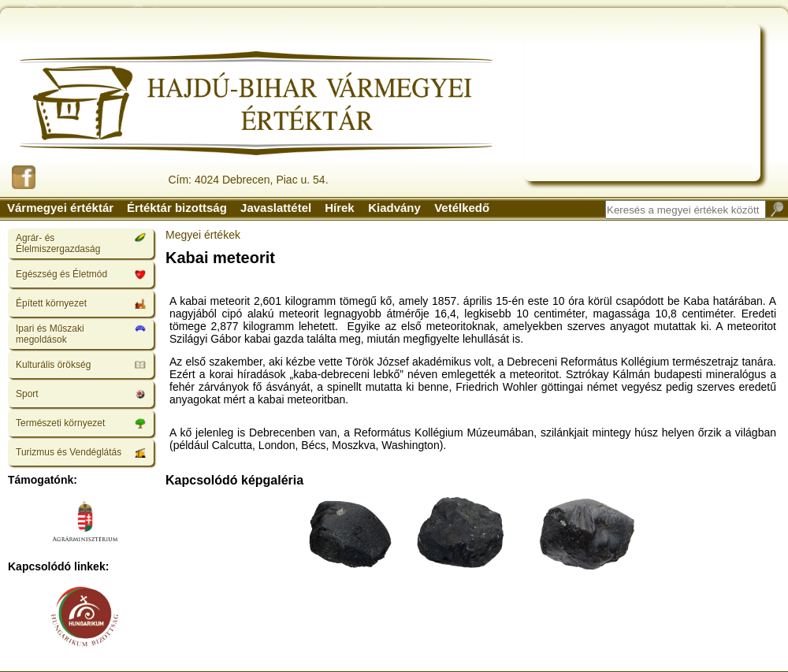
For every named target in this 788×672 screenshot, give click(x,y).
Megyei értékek (203, 235)
